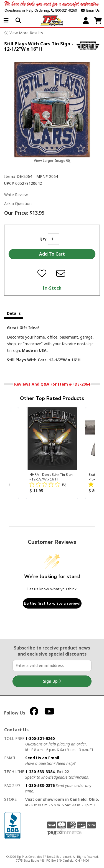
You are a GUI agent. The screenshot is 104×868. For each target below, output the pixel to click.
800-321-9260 (64, 10)
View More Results (26, 33)
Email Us (91, 10)
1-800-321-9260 (40, 738)
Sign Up (52, 681)
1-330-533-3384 (40, 772)
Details (14, 313)
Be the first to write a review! (52, 603)
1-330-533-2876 (40, 785)
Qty (43, 239)
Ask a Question (18, 203)
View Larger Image (52, 161)
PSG (64, 833)
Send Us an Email (42, 758)
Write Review (16, 195)
